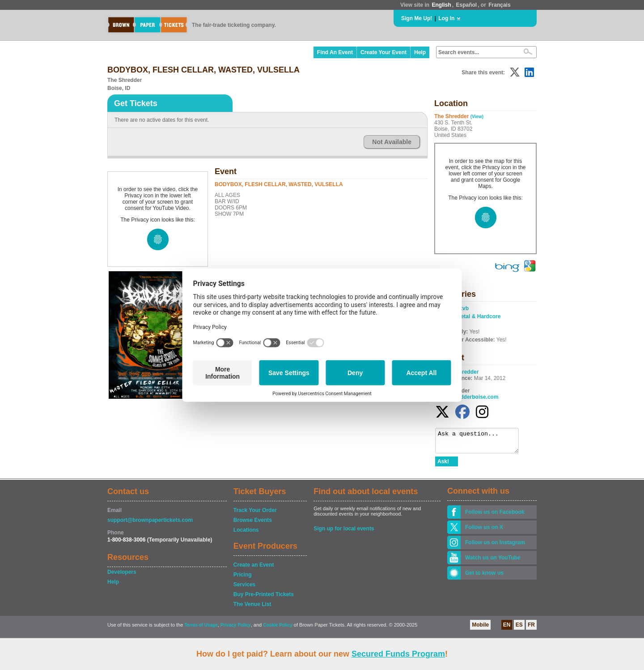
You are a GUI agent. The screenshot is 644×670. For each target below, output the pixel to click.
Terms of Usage (201, 629)
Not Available (392, 142)
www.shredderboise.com (467, 397)
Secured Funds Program (398, 654)
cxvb (463, 308)
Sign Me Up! (417, 18)
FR (531, 629)
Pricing (243, 579)
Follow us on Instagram (495, 546)
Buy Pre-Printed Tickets (264, 598)
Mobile (480, 629)
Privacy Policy (236, 629)
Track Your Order (255, 514)
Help (420, 52)
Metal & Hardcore (479, 316)
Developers (122, 576)
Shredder (467, 372)
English (441, 5)
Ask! (443, 465)
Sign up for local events (344, 533)
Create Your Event (383, 52)
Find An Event (335, 52)
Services (244, 589)
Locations (246, 534)
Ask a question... (481, 443)
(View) (477, 117)
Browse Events (253, 524)
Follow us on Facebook (495, 516)
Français (499, 5)
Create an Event (254, 569)
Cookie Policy (278, 629)
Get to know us (484, 577)
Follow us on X (484, 531)
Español (467, 5)
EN (507, 629)
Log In (446, 18)
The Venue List (252, 608)
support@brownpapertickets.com (150, 524)
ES (519, 629)
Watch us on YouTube (493, 562)
